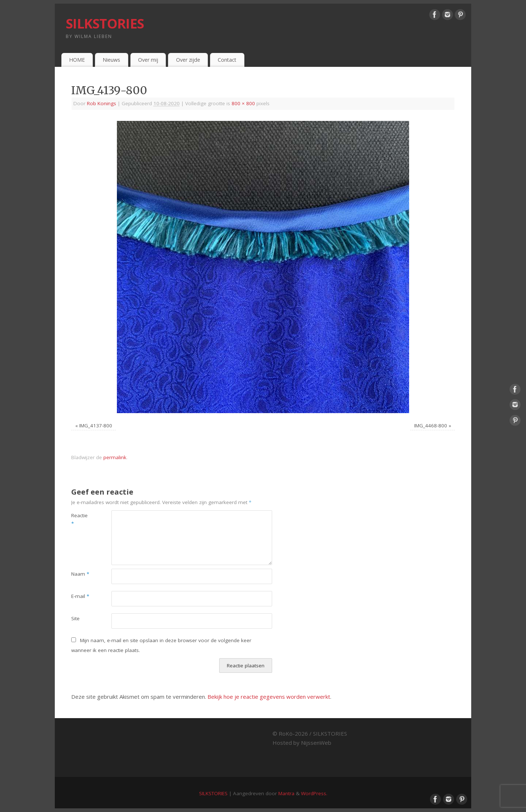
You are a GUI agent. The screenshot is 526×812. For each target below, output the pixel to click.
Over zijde (188, 60)
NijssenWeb (316, 743)
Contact (227, 60)
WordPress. (314, 793)
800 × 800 (243, 103)
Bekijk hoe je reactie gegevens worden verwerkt (269, 697)
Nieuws (111, 60)
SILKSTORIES (105, 24)
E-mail (80, 596)
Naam (80, 574)
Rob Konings (102, 103)
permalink (115, 457)
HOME (77, 60)
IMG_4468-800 (431, 426)
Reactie (79, 520)
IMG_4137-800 (96, 426)
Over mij (148, 60)
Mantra (286, 793)
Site (75, 618)
